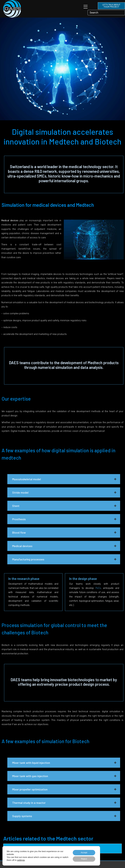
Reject (83, 859)
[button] (64, 479)
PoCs (98, 588)
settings (27, 860)
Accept (83, 852)
